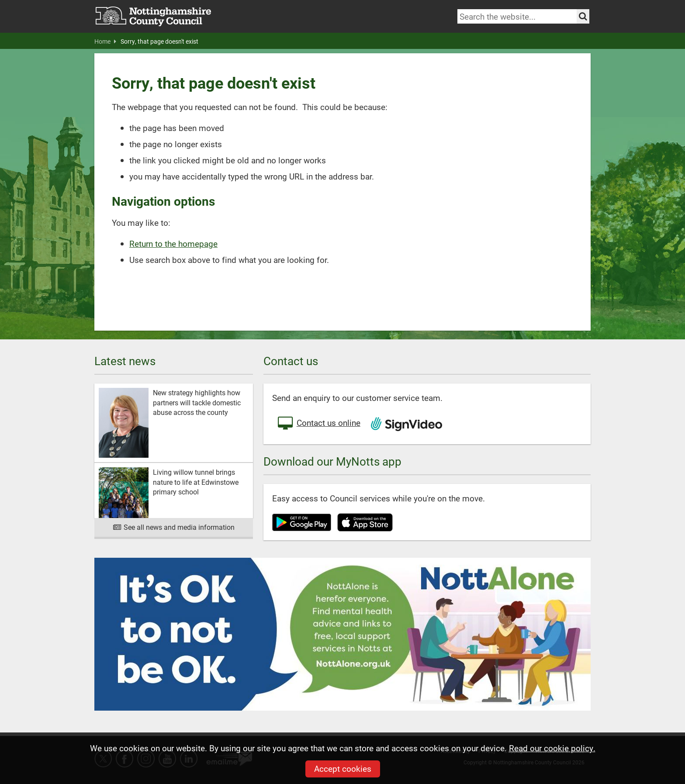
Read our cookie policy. (552, 748)
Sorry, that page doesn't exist (159, 41)
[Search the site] (583, 16)
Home (105, 41)
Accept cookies (343, 768)
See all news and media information (174, 527)
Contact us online (318, 424)
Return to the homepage (173, 243)
